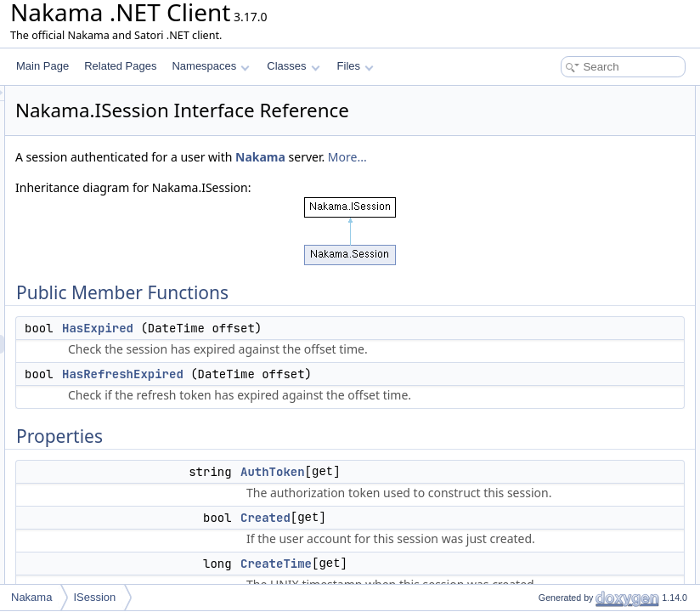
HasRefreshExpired (335, 454)
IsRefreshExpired (563, 263)
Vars (534, 320)
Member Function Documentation (586, 394)
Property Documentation (565, 450)
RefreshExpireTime (567, 282)
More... (340, 199)
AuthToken (548, 170)
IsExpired (545, 245)
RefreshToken (556, 301)
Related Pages (120, 66)
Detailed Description (556, 376)
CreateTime (550, 207)
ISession (94, 597)
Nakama (253, 199)
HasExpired (310, 371)
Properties (534, 151)
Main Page (42, 66)
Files (356, 66)
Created (542, 189)
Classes (293, 66)
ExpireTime (550, 226)
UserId (539, 357)
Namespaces (210, 66)
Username (548, 338)
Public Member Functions (568, 95)
